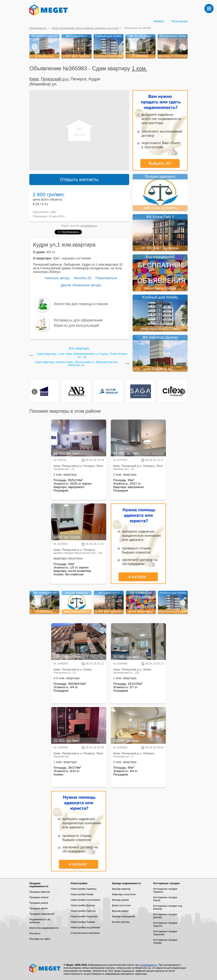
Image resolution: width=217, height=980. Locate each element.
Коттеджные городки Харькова (165, 933)
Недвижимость (38, 28)
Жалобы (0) (83, 278)
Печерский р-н (55, 79)
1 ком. (139, 68)
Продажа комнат (39, 897)
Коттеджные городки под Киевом (168, 907)
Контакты (35, 933)
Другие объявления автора (81, 285)
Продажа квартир (40, 892)
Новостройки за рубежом (85, 927)
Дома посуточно (121, 905)
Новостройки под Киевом (85, 900)
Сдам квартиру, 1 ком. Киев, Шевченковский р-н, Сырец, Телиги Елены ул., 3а (82, 355)
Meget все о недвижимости (45, 968)
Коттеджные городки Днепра (165, 916)
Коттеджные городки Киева (165, 899)
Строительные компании (85, 933)
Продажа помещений (42, 914)
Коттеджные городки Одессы (165, 924)
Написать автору (57, 278)
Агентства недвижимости (44, 928)
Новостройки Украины (84, 889)
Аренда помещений (123, 916)
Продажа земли (39, 908)
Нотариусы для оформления (78, 320)
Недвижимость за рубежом (40, 921)
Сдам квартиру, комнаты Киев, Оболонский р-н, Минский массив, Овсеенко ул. (77, 364)
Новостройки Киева (82, 894)
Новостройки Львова (83, 922)
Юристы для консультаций (76, 325)
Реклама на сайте (40, 939)
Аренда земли (120, 911)
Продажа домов (39, 903)
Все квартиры (79, 348)
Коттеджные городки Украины (165, 890)
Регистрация (180, 21)
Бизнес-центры (121, 922)
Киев (34, 79)
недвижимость (89, 226)
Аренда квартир (121, 889)
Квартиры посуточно (124, 894)
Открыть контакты (79, 179)
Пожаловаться (106, 278)
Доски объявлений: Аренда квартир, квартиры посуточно (85, 28)
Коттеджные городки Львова (165, 941)
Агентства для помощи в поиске (81, 304)
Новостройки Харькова (84, 916)
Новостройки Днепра (83, 905)
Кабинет (159, 21)
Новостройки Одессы (83, 911)
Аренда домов (120, 900)
